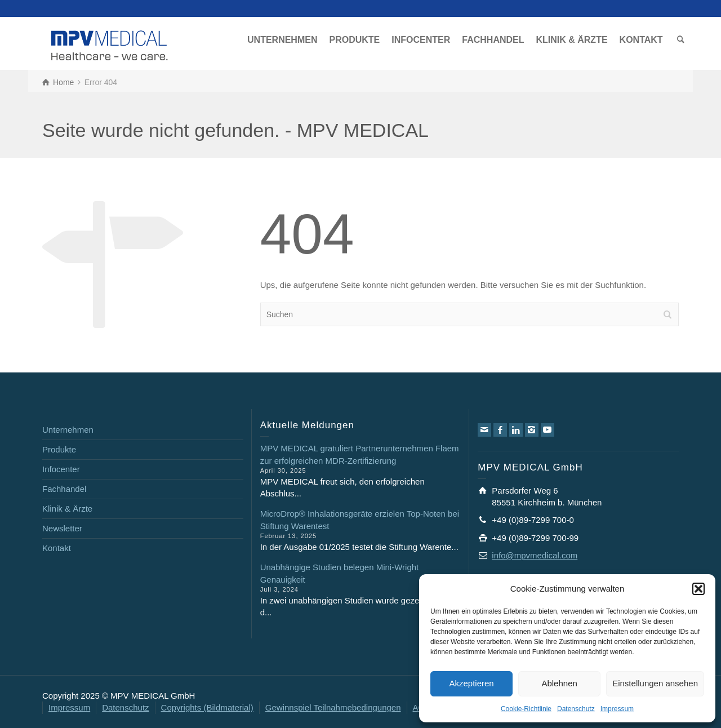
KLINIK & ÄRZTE (571, 40)
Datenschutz (576, 709)
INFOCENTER (421, 40)
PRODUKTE (354, 40)
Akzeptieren (471, 683)
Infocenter (61, 469)
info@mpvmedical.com (535, 555)
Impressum (617, 709)
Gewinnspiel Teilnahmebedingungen (333, 707)
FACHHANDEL (493, 40)
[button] (698, 589)
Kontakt (57, 548)
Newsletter (62, 528)
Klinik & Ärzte (67, 509)
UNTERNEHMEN (282, 40)
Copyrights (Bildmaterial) (207, 707)
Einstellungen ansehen (655, 683)
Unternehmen (68, 430)
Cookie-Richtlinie (526, 709)
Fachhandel (64, 489)
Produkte (59, 449)
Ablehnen (559, 683)
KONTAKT (641, 40)
